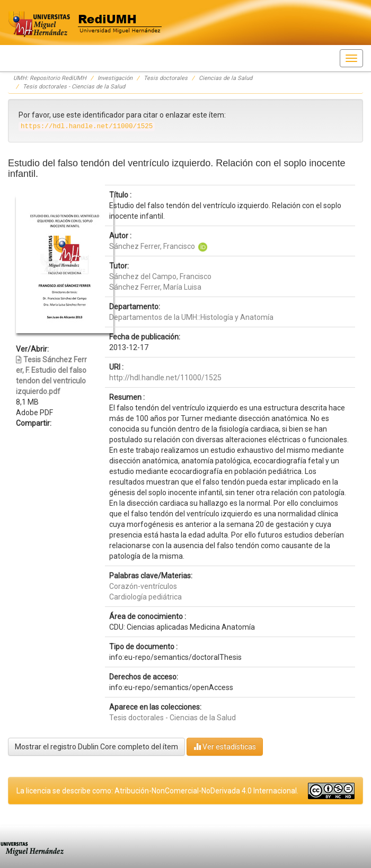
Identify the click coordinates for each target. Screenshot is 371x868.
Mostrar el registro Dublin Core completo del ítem (96, 747)
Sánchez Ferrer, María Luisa (155, 287)
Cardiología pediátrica (145, 597)
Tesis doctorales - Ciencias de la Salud (74, 87)
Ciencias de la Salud (226, 78)
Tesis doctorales (166, 78)
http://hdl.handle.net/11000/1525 (165, 378)
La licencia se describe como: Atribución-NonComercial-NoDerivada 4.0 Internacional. (157, 791)
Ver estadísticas (225, 746)
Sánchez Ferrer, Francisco (152, 246)
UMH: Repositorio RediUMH (50, 78)
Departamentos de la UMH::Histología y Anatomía (191, 317)
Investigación (115, 78)
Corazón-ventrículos (143, 586)
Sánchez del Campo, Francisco (160, 276)
